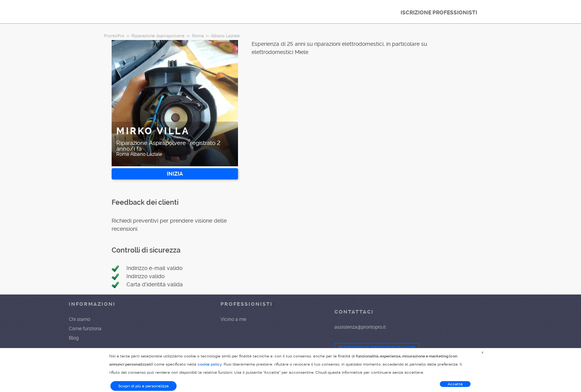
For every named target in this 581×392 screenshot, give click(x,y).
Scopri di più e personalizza (143, 386)
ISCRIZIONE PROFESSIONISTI (439, 12)
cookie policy (210, 364)
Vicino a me (233, 319)
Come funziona (85, 329)
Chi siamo (80, 319)
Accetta (455, 384)
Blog (74, 338)
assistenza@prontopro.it (360, 327)
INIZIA (175, 174)
